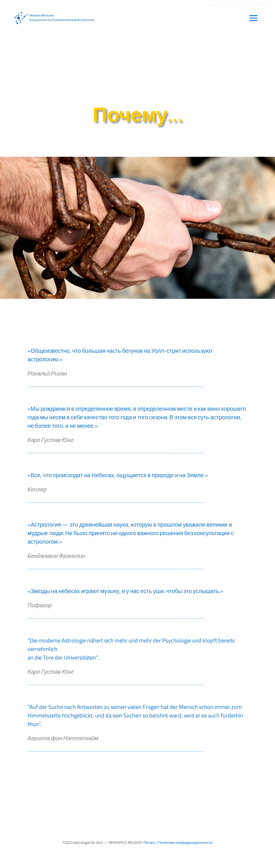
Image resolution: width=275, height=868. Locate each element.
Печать (150, 842)
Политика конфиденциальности (185, 842)
